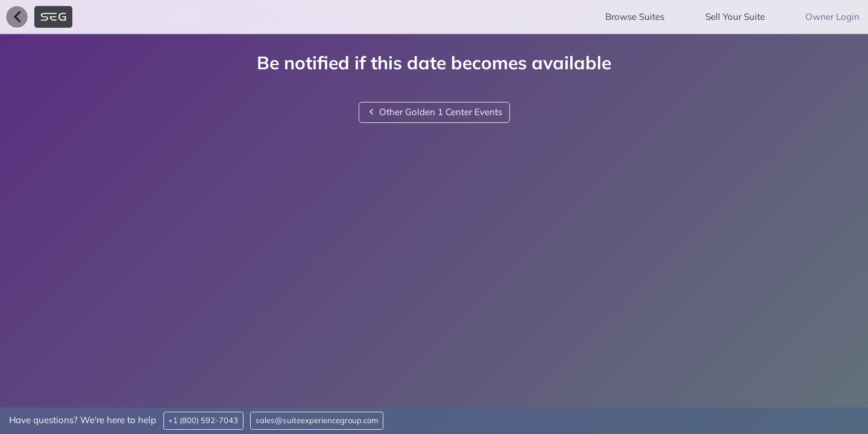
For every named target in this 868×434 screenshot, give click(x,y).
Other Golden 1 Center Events (434, 112)
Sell (735, 17)
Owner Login (832, 17)
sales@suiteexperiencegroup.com (317, 420)
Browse (635, 17)
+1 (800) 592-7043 (203, 420)
